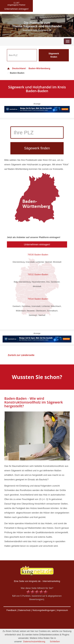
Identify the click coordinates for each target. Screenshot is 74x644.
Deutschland (16, 68)
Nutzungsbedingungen (44, 610)
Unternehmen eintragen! (37, 244)
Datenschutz (24, 610)
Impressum (62, 610)
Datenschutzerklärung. (34, 641)
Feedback (11, 610)
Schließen (55, 641)
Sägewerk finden (54, 55)
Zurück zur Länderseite (21, 355)
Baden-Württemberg (39, 68)
